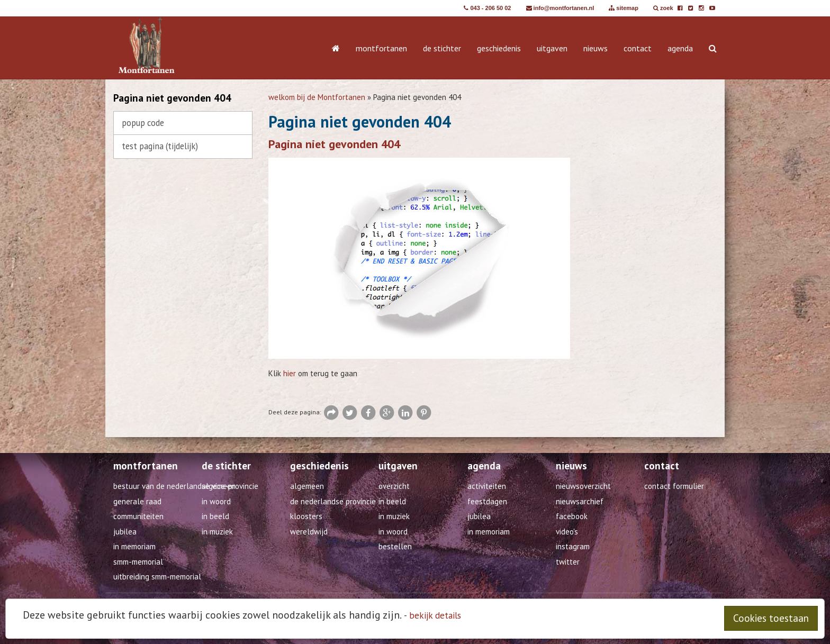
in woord (216, 501)
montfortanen (381, 48)
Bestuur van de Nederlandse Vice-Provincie (186, 486)
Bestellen (395, 546)
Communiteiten (138, 516)
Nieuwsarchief (580, 501)
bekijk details (435, 615)
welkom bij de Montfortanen (317, 97)
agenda (680, 48)
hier (290, 373)
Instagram (573, 546)
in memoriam (489, 532)
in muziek (217, 532)
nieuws (596, 48)
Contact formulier (674, 486)
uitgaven (552, 48)
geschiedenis (499, 48)
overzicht (394, 486)
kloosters (306, 516)
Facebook (572, 516)
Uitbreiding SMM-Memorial (157, 577)
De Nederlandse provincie (333, 501)
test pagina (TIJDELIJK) (160, 146)
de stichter (442, 48)
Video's (567, 532)
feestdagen (487, 501)
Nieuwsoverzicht (583, 486)
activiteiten (487, 486)
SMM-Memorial (138, 562)
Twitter (568, 562)
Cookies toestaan (771, 618)
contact (638, 48)
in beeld (215, 516)
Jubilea (125, 532)
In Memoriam (134, 546)
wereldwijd (309, 532)
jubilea (479, 516)
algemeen (219, 486)
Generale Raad (137, 501)
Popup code (143, 123)
